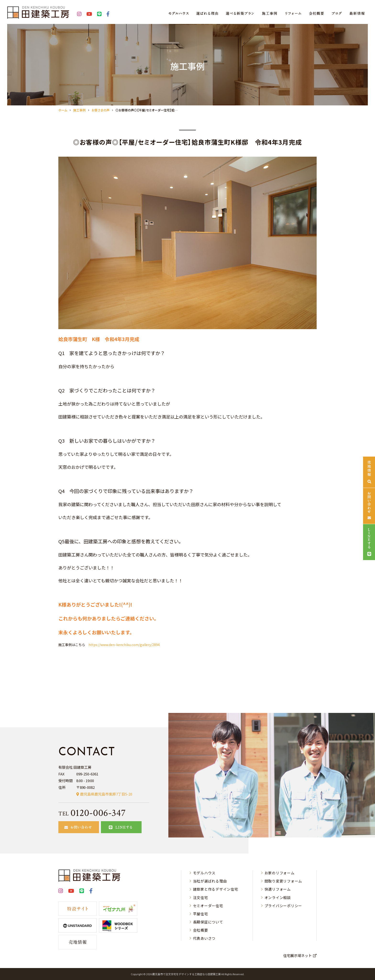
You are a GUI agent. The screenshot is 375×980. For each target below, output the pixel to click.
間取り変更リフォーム (283, 881)
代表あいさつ (204, 938)
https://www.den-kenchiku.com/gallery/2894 (124, 645)
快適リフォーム (278, 889)
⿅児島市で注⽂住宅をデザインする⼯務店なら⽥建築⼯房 (187, 974)
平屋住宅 (201, 914)
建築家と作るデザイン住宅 (216, 889)
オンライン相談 (278, 897)
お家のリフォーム (280, 873)
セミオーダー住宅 (208, 906)
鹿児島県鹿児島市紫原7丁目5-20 (106, 794)
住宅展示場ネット (298, 955)
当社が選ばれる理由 (210, 881)
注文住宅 (201, 897)
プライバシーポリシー (283, 906)
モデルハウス (204, 873)
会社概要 (201, 930)
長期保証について (208, 922)
